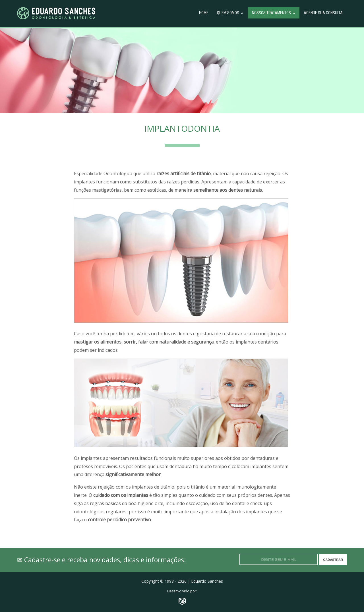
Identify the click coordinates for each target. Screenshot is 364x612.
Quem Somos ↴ (230, 13)
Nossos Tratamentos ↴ (274, 13)
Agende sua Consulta (323, 13)
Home (204, 13)
